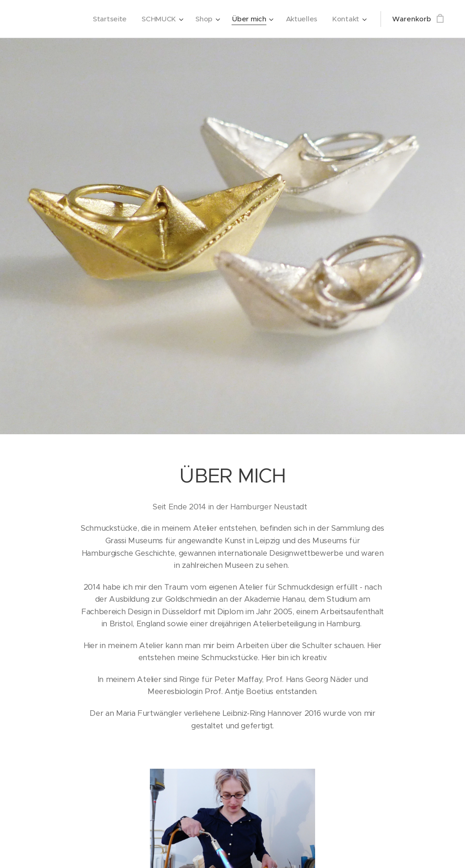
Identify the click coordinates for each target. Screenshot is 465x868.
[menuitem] (107, 19)
